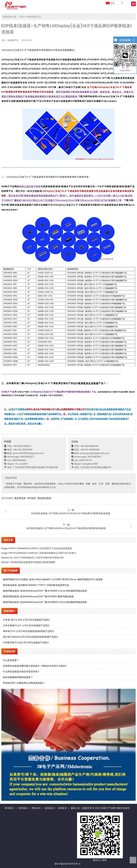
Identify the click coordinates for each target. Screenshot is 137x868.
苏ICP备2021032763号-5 (68, 864)
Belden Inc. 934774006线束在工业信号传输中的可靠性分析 (33, 558)
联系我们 (9, 808)
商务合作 (36, 808)
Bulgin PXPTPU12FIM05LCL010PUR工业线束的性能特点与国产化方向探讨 (39, 553)
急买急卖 (49, 808)
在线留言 (62, 808)
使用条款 (23, 808)
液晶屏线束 (20, 498)
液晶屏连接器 (44, 498)
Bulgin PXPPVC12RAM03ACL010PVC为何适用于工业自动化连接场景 (37, 548)
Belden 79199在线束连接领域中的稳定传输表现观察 (28, 562)
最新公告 (75, 808)
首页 (22, 17)
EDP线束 (32, 498)
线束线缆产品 (34, 17)
